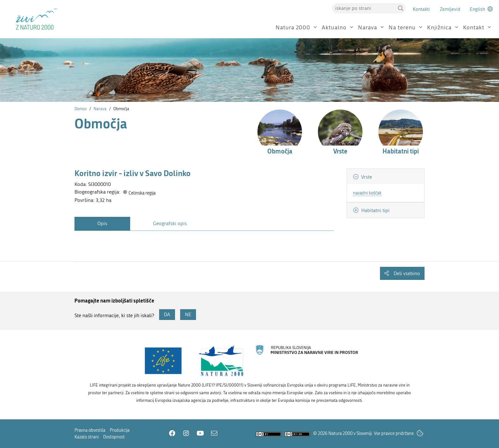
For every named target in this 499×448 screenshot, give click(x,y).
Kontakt (474, 28)
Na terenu (402, 28)
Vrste (366, 177)
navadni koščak (367, 193)
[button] (401, 8)
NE (188, 314)
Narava (368, 28)
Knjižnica (439, 28)
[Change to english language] (481, 9)
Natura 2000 (293, 28)
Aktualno (334, 28)
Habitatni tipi (375, 210)
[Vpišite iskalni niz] (364, 8)
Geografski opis (170, 223)
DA (167, 314)
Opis (102, 223)
